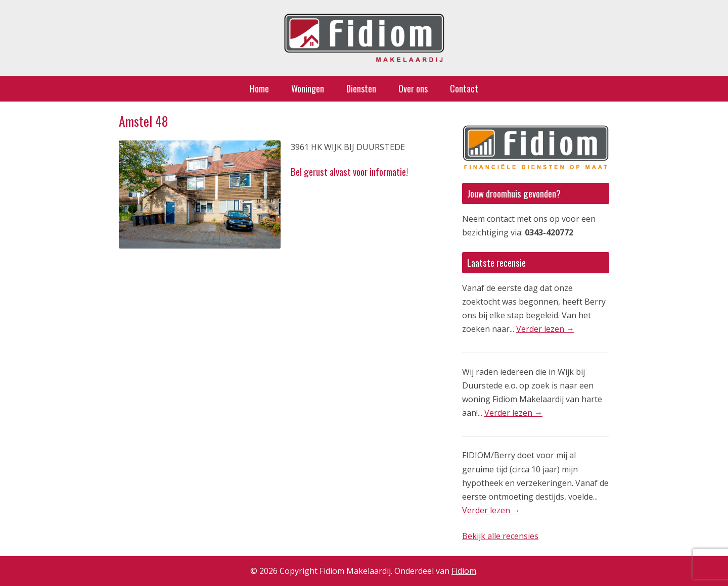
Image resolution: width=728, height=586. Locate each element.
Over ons (413, 88)
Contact (464, 88)
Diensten (361, 88)
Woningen (308, 88)
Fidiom (464, 571)
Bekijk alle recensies (500, 536)
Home (259, 88)
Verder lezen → (545, 329)
